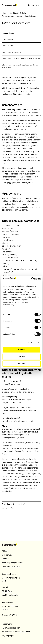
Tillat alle (22, 350)
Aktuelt (5, 551)
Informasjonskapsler (11, 628)
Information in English (11, 567)
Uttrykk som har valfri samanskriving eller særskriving (21, 59)
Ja (6, 508)
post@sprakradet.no (11, 595)
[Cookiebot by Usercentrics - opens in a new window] (31, 279)
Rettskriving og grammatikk (12, 16)
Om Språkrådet (9, 555)
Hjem (4, 13)
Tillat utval (22, 357)
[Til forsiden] (9, 5)
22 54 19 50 (7, 591)
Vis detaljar (32, 343)
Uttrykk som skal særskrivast (12, 52)
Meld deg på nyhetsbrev (12, 563)
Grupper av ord (7, 46)
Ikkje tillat (21, 364)
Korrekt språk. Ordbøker (18, 13)
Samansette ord (8, 39)
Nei (12, 508)
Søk (31, 5)
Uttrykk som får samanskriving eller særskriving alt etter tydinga (20, 66)
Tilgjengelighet (8, 636)
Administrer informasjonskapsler (16, 632)
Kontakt (5, 559)
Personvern (7, 624)
